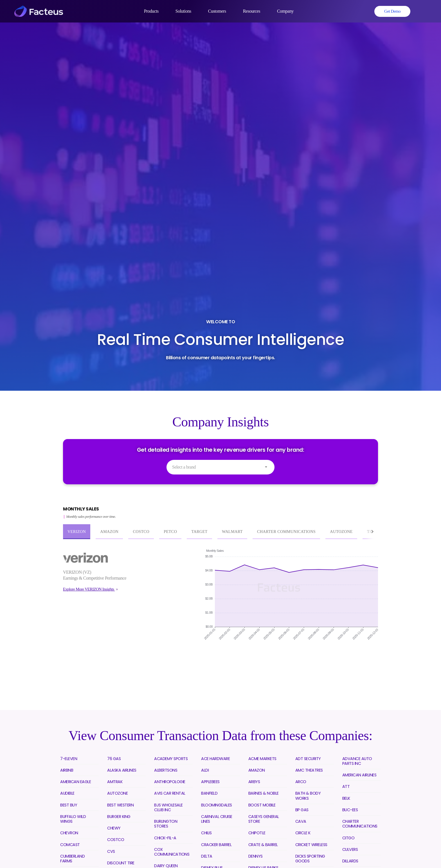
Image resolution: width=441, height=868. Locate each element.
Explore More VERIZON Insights (89, 589)
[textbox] (220, 467)
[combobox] (220, 467)
